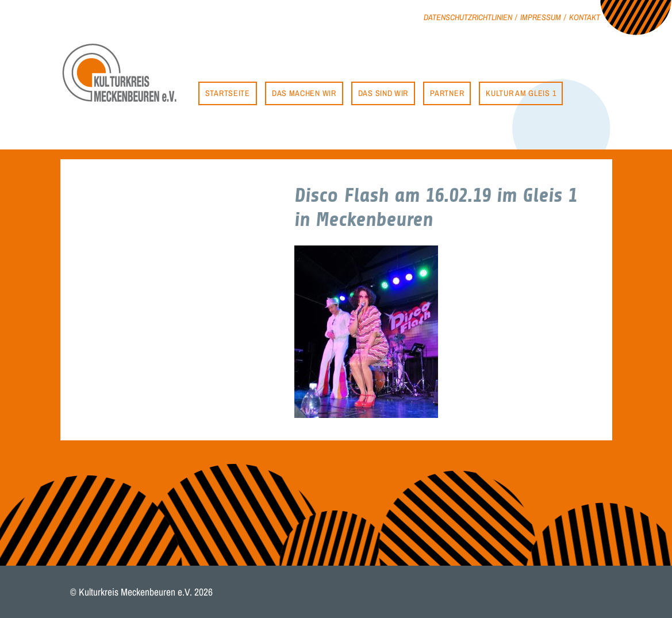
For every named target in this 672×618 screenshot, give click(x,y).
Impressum (541, 17)
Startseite (228, 93)
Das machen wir (304, 93)
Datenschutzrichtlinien (468, 17)
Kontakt (585, 17)
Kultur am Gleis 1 (521, 93)
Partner (447, 93)
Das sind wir (383, 93)
